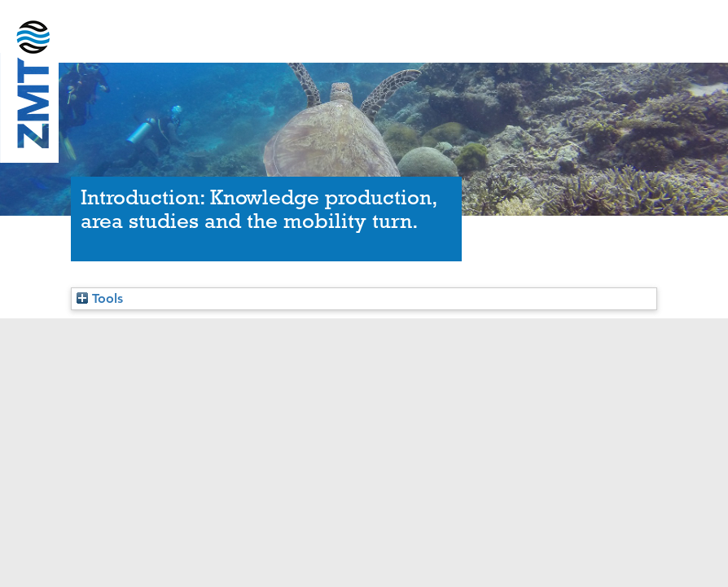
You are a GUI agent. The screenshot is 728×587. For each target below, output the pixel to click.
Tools (100, 298)
